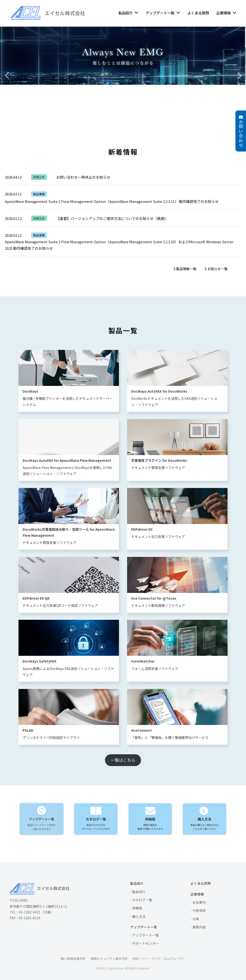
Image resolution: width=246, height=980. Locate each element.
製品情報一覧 (185, 269)
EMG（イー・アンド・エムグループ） (159, 959)
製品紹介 (125, 13)
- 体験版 (136, 908)
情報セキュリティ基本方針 (109, 959)
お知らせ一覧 (216, 269)
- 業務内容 (198, 927)
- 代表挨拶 (198, 910)
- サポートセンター (145, 943)
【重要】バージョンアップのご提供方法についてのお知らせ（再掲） (112, 218)
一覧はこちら (123, 760)
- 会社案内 (198, 902)
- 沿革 (195, 919)
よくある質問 (198, 13)
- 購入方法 (138, 916)
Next (239, 75)
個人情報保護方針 (73, 959)
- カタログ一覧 (141, 900)
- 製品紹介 (138, 892)
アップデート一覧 (160, 13)
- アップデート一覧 (145, 935)
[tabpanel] (123, 75)
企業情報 (223, 13)
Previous (7, 75)
